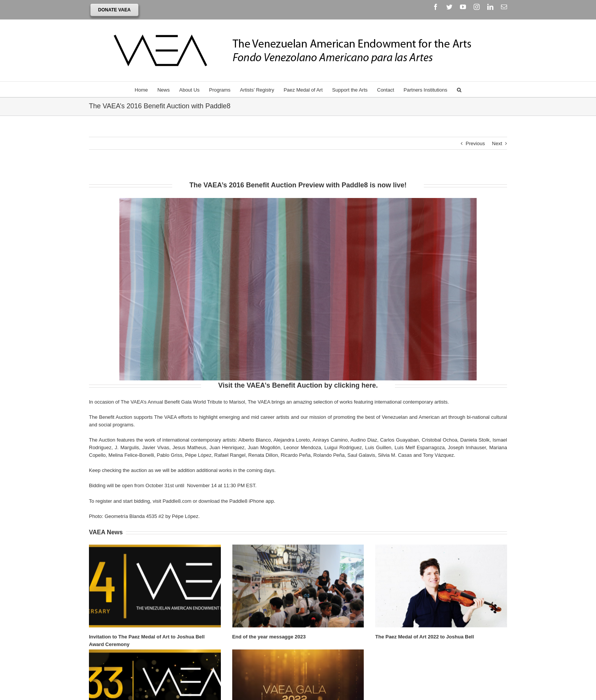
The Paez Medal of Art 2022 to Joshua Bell (425, 637)
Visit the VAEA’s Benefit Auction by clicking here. (298, 386)
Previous (475, 144)
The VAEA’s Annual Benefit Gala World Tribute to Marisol (183, 402)
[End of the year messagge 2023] (298, 586)
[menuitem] (146, 90)
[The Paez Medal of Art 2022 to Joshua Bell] (441, 586)
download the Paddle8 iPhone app (236, 501)
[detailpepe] (298, 202)
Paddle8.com (177, 501)
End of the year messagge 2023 (269, 637)
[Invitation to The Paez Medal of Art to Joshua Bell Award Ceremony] (155, 586)
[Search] (459, 90)
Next (497, 144)
